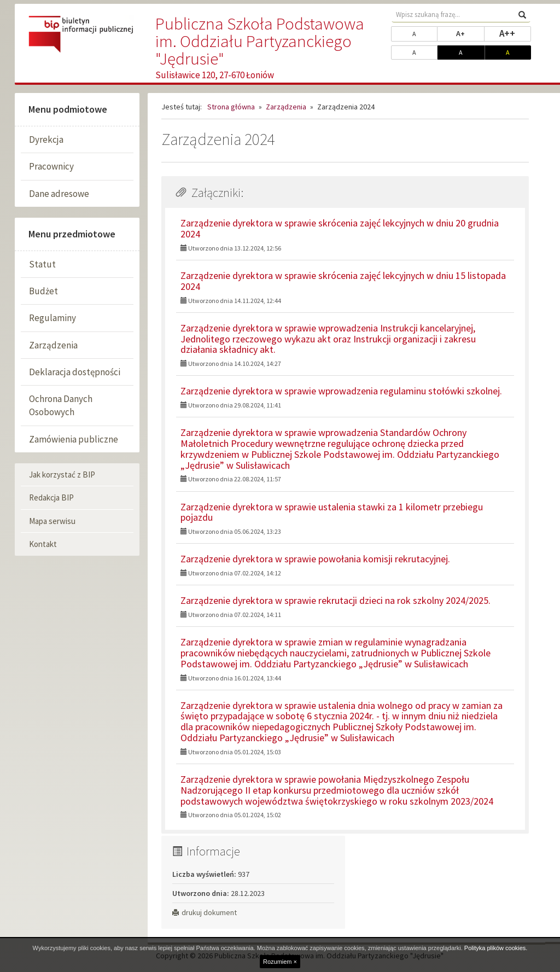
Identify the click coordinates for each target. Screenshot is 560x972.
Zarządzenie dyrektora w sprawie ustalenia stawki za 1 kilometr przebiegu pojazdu (332, 512)
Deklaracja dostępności (75, 372)
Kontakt (43, 544)
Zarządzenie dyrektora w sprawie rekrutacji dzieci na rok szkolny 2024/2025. (336, 600)
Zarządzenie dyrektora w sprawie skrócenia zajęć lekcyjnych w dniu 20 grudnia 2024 (340, 228)
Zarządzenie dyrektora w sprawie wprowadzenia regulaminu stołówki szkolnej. (341, 391)
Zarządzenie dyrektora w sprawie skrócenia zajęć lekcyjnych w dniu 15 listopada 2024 (343, 281)
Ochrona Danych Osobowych (61, 405)
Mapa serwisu (52, 521)
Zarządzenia (53, 345)
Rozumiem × (280, 962)
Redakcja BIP (51, 497)
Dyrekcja (46, 139)
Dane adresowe (59, 194)
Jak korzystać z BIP (62, 475)
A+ (470, 33)
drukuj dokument (205, 912)
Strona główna (231, 107)
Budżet (43, 291)
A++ (515, 33)
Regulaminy (52, 318)
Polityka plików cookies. (496, 948)
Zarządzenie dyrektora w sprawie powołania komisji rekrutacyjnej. (315, 559)
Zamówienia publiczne (74, 439)
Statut (42, 264)
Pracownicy (51, 166)
